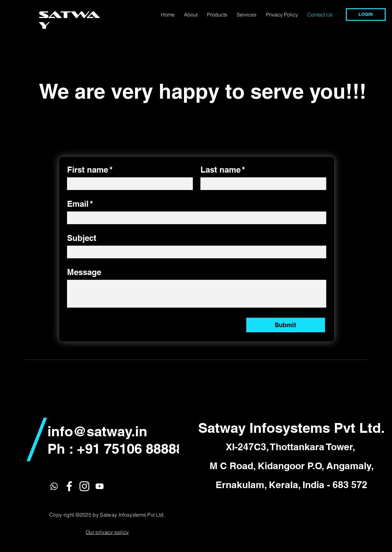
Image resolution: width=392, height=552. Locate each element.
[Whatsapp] (54, 486)
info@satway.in (97, 431)
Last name (223, 170)
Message (84, 272)
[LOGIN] (366, 15)
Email (80, 204)
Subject (82, 238)
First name (90, 170)
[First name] (128, 184)
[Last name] (261, 184)
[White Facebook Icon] (69, 486)
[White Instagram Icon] (84, 486)
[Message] (197, 294)
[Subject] (195, 252)
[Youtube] (100, 486)
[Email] (195, 218)
